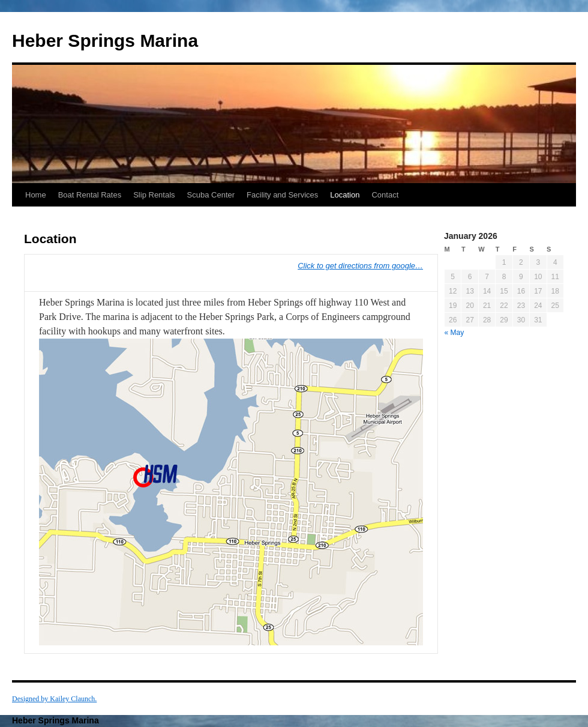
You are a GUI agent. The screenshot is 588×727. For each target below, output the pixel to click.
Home (36, 195)
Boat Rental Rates (90, 195)
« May (454, 333)
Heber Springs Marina (105, 41)
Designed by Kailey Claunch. (54, 699)
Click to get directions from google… (360, 266)
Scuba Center (211, 195)
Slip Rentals (154, 195)
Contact (385, 195)
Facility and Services (282, 195)
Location (345, 195)
